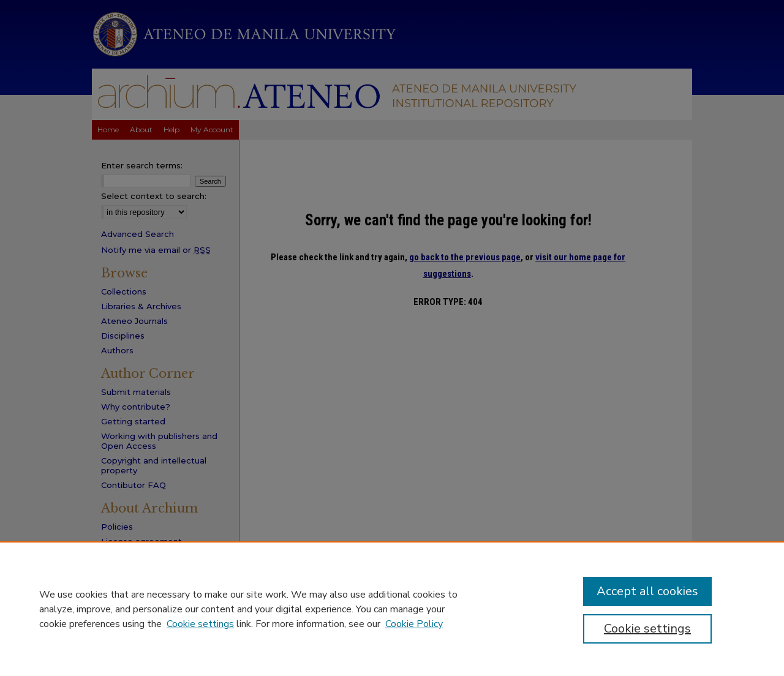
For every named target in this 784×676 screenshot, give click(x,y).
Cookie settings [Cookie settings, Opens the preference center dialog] (647, 629)
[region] (392, 609)
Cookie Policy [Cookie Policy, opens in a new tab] (414, 624)
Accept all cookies (647, 591)
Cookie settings (200, 624)
